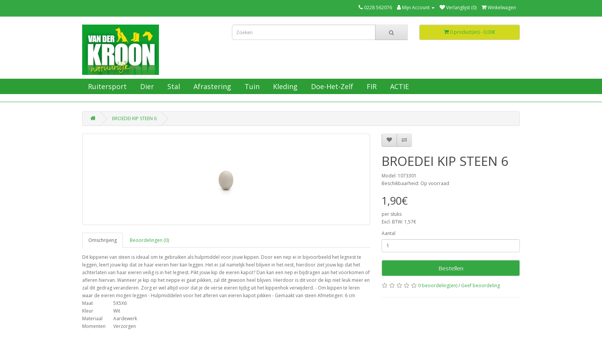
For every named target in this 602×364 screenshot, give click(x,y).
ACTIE (399, 86)
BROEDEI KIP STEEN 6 (134, 118)
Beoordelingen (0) (149, 240)
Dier (146, 86)
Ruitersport (106, 86)
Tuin (251, 86)
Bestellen (451, 268)
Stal (173, 86)
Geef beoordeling (480, 285)
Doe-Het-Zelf (331, 86)
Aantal (389, 233)
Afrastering (211, 86)
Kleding (284, 86)
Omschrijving (103, 240)
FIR (371, 86)
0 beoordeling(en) (438, 285)
